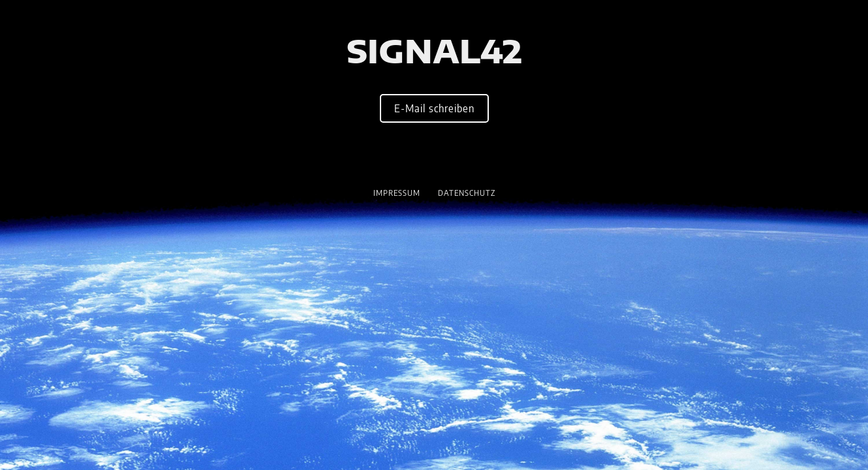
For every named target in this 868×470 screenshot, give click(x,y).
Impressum (397, 193)
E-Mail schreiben (434, 108)
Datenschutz (467, 193)
